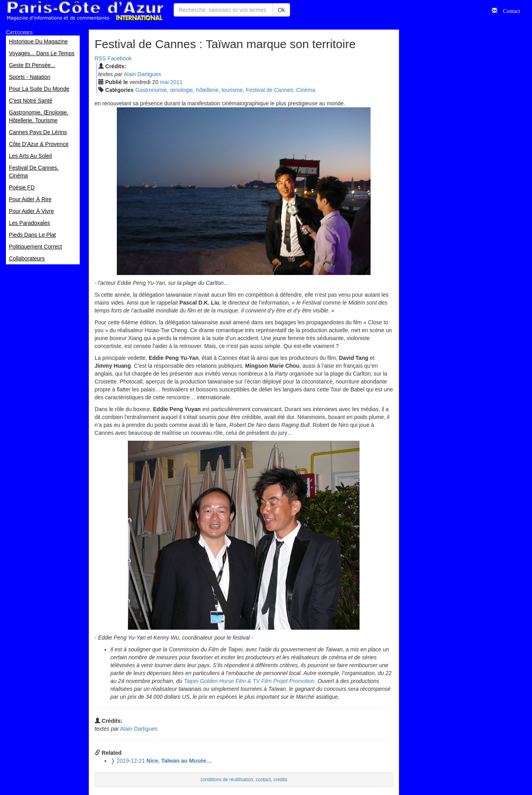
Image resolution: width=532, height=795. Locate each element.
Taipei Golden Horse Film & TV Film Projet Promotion (249, 681)
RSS (100, 58)
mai (164, 82)
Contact (509, 10)
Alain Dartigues (142, 74)
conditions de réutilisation (227, 780)
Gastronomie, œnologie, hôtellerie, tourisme (189, 90)
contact (263, 780)
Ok (281, 10)
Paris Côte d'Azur (85, 11)
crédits (280, 780)
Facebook (119, 58)
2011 (177, 82)
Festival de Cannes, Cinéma (281, 90)
